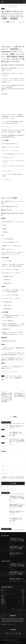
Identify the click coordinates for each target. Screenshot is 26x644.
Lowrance (11, 376)
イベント (6, 6)
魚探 (3, 380)
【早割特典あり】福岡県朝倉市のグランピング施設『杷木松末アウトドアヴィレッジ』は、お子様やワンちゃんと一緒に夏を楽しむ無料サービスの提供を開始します (7, 397)
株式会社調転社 (17, 378)
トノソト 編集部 (7, 22)
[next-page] (4, 447)
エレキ (3, 378)
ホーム (2, 6)
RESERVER (20, 376)
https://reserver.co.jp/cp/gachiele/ (8, 127)
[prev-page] (2, 447)
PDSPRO (15, 376)
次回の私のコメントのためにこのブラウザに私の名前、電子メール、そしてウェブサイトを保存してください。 (13, 478)
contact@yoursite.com (11, 624)
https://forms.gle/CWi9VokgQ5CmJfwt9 (10, 372)
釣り (22, 378)
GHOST (6, 376)
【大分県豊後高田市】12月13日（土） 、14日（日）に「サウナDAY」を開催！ (16, 434)
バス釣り (7, 378)
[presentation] (10, 488)
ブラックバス (11, 378)
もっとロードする (13, 525)
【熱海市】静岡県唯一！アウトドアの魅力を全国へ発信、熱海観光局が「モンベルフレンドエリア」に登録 (17, 506)
